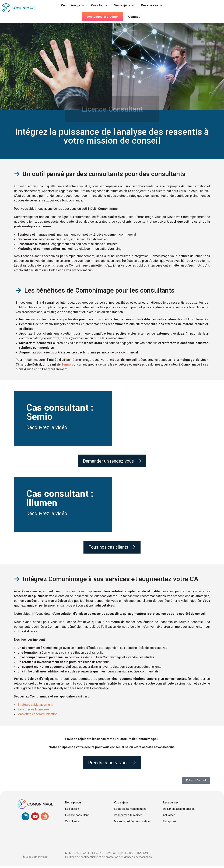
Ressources (152, 5)
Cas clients (99, 5)
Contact (134, 17)
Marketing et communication (37, 715)
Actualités (169, 817)
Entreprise (169, 823)
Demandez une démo (102, 17)
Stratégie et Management (35, 706)
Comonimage (73, 5)
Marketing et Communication (132, 823)
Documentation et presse (179, 811)
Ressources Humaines (34, 710)
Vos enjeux (124, 5)
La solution (72, 811)
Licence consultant (77, 817)
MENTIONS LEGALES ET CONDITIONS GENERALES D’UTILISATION (106, 855)
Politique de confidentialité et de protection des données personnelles (108, 859)
